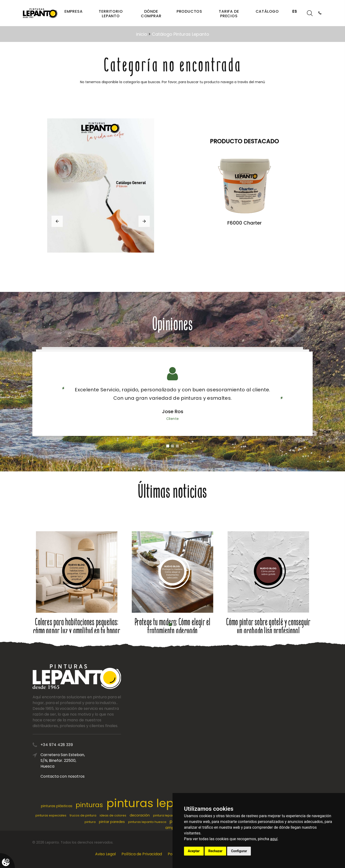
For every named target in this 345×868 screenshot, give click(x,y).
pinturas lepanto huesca (147, 822)
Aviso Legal (105, 854)
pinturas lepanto (153, 803)
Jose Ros (173, 411)
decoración (140, 815)
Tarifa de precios (229, 14)
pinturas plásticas (57, 806)
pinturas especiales (51, 815)
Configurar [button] (239, 851)
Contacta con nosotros (96, 776)
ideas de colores (113, 815)
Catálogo (267, 11)
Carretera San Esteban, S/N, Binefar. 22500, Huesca (96, 761)
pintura (90, 822)
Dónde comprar (151, 14)
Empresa (74, 11)
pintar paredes (112, 822)
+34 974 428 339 (90, 745)
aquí (274, 839)
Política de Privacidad (142, 854)
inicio (142, 34)
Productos (189, 11)
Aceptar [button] (194, 851)
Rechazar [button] (216, 851)
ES (295, 11)
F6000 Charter (244, 223)
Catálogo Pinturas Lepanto (181, 34)
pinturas (89, 805)
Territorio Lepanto (111, 14)
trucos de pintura (83, 815)
